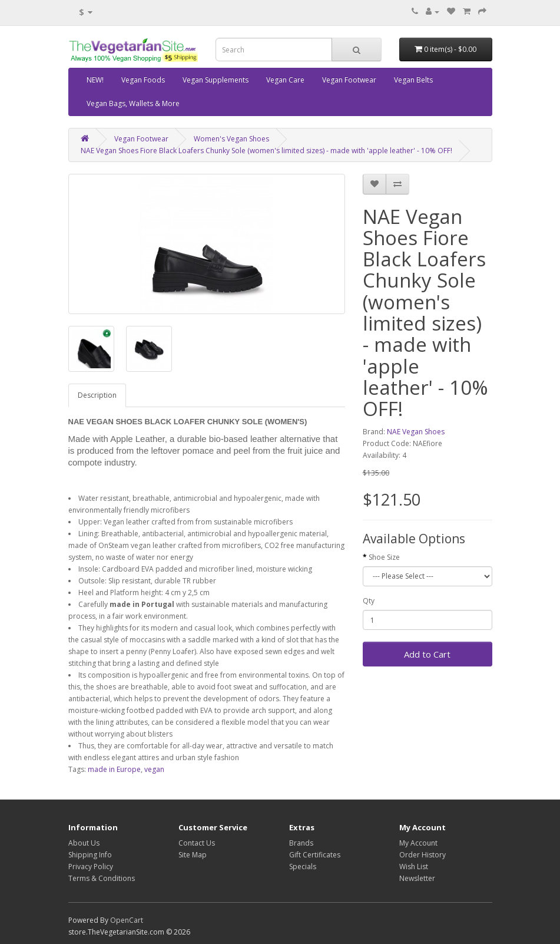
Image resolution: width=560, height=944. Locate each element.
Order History (423, 855)
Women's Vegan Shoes (231, 139)
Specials (303, 867)
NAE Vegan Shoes (416, 432)
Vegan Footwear (349, 80)
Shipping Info (90, 855)
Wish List (414, 867)
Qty (369, 601)
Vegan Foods (143, 80)
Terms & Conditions (102, 878)
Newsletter (417, 878)
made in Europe (114, 769)
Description (97, 395)
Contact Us (197, 843)
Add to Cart (427, 654)
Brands (301, 843)
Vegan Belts (413, 80)
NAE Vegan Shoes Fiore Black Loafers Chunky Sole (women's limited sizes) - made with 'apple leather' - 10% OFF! (266, 151)
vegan (154, 769)
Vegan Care (285, 80)
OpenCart (127, 920)
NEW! (95, 80)
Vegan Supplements (216, 80)
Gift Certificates (315, 855)
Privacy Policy (91, 867)
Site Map (193, 855)
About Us (84, 843)
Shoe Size (384, 557)
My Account (418, 843)
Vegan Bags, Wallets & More (133, 103)
